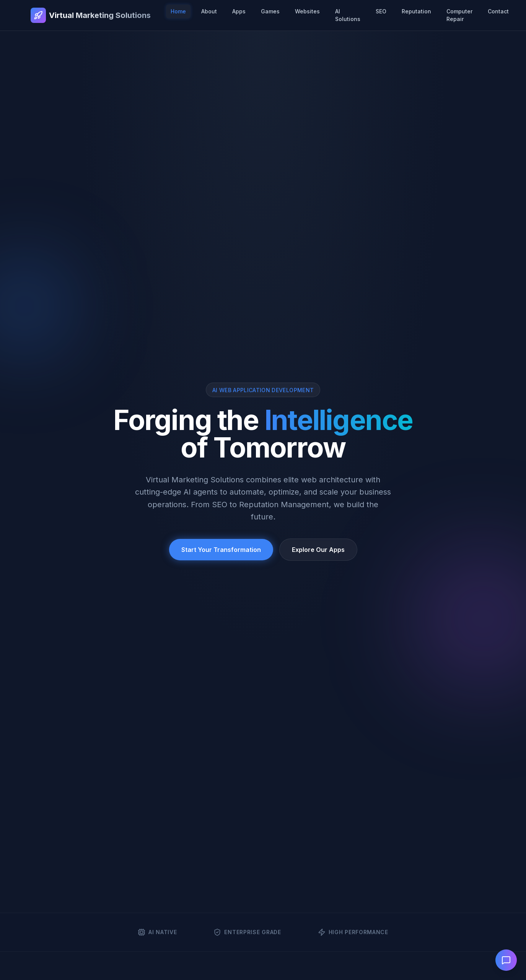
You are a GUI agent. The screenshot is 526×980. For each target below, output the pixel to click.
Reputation (416, 11)
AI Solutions (348, 15)
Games (270, 11)
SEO (381, 11)
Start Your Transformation (221, 550)
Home (178, 11)
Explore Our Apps (318, 550)
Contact (498, 11)
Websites (307, 11)
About (209, 11)
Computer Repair (459, 15)
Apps (239, 11)
